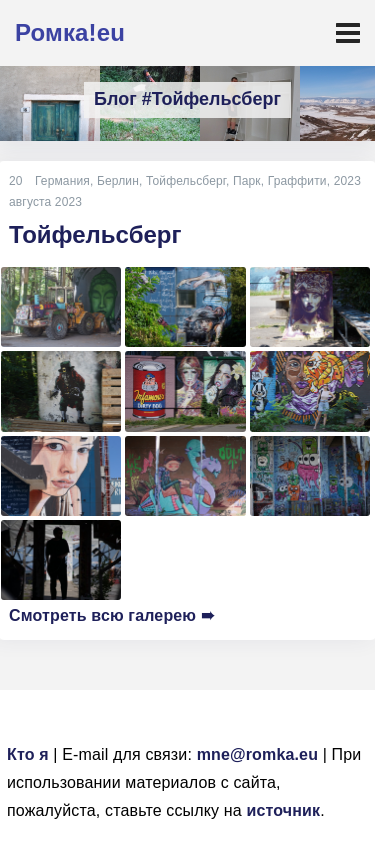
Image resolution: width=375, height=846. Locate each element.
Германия (62, 181)
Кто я (28, 754)
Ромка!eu (70, 32)
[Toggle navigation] (348, 33)
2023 (347, 181)
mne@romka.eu (257, 754)
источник (283, 810)
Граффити (297, 181)
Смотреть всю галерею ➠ (111, 615)
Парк (247, 181)
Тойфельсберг (186, 181)
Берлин (118, 181)
